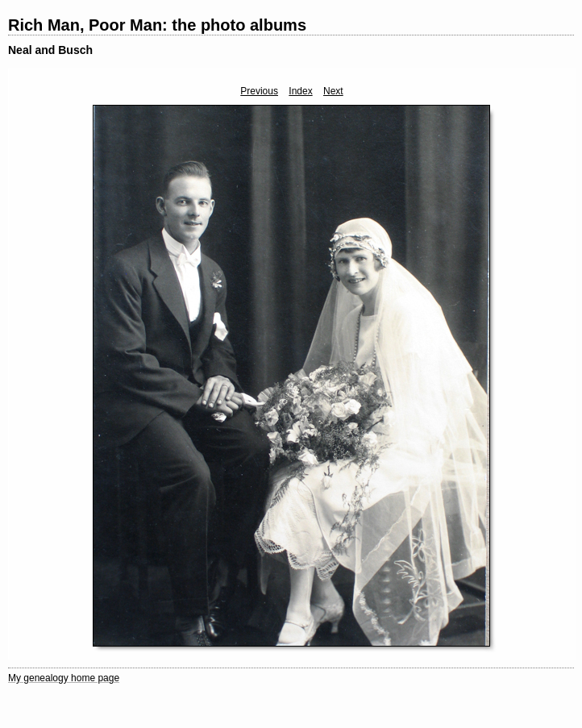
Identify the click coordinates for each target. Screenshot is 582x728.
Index (300, 91)
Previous (259, 91)
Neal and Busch (50, 50)
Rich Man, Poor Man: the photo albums (157, 25)
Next (333, 91)
